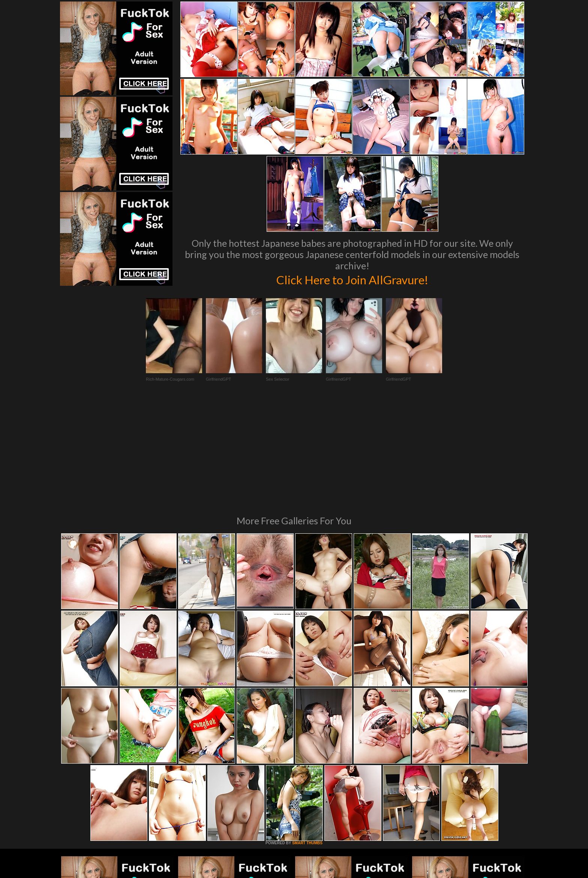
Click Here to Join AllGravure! (352, 279)
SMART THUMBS (307, 741)
